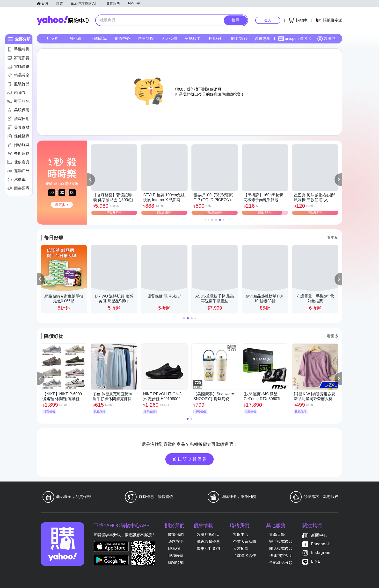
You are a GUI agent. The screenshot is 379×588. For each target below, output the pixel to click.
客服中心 (241, 535)
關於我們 (176, 535)
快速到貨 (146, 39)
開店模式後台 (281, 549)
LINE (316, 561)
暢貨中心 (122, 39)
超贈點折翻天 (208, 535)
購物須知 (176, 563)
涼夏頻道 (192, 39)
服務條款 (176, 556)
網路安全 (176, 542)
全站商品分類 (281, 563)
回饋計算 (99, 39)
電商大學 (277, 535)
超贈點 (326, 39)
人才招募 (241, 549)
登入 (268, 20)
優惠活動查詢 (208, 549)
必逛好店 (216, 39)
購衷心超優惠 (208, 542)
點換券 (52, 39)
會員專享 (262, 39)
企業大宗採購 (245, 542)
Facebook (321, 544)
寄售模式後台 (281, 542)
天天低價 (169, 39)
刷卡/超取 (239, 39)
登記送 (76, 39)
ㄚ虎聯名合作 (245, 556)
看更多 (333, 237)
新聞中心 (319, 535)
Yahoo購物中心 (63, 20)
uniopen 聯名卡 (295, 39)
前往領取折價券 (190, 459)
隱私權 (174, 549)
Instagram (321, 553)
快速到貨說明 (281, 556)
